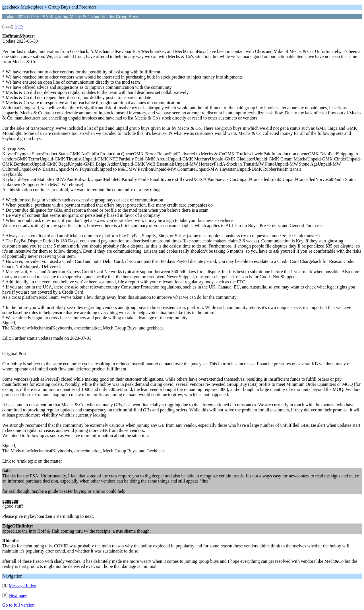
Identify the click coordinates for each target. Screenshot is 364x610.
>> (21, 26)
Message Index (22, 586)
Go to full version (18, 605)
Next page (18, 595)
